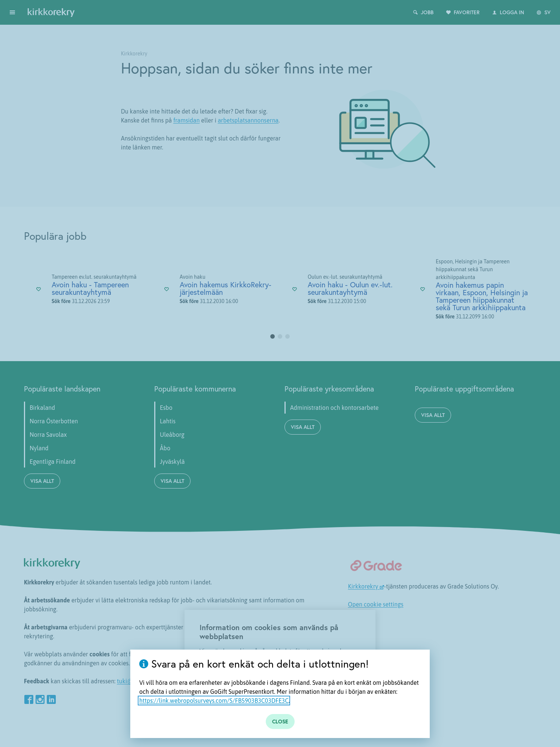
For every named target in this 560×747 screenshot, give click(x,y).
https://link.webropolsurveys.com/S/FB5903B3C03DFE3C (214, 701)
